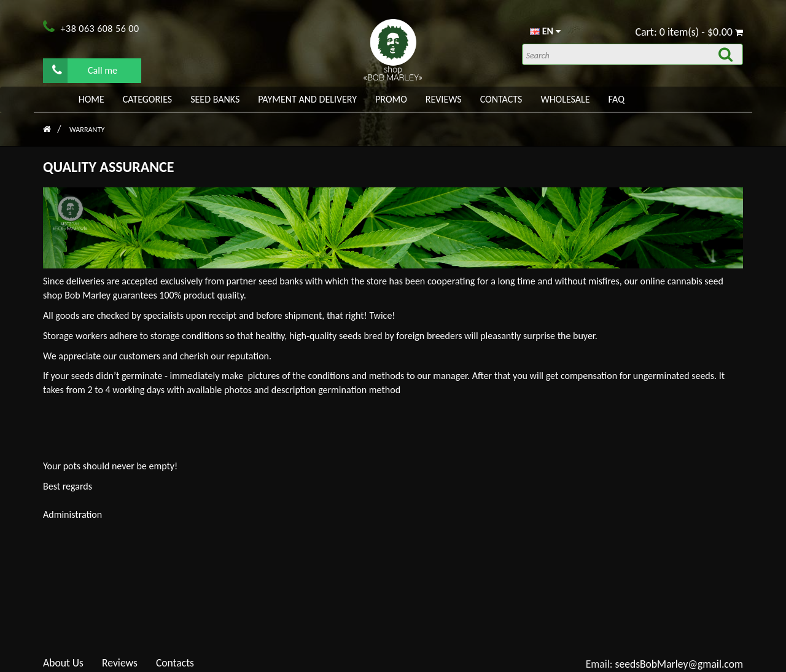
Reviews (444, 99)
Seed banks (215, 99)
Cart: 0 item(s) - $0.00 (689, 32)
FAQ (617, 99)
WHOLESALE (565, 99)
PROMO (391, 99)
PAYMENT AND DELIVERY (307, 99)
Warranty (87, 130)
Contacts (501, 99)
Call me (85, 70)
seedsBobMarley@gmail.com (679, 664)
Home (91, 99)
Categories (147, 99)
